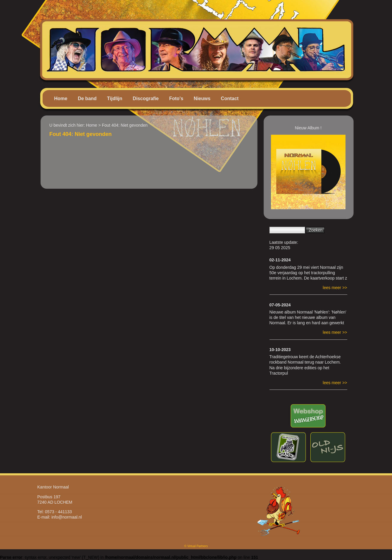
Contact (230, 98)
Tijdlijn (115, 98)
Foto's (176, 98)
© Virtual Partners (196, 546)
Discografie (146, 98)
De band (87, 98)
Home (61, 98)
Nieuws (202, 98)
